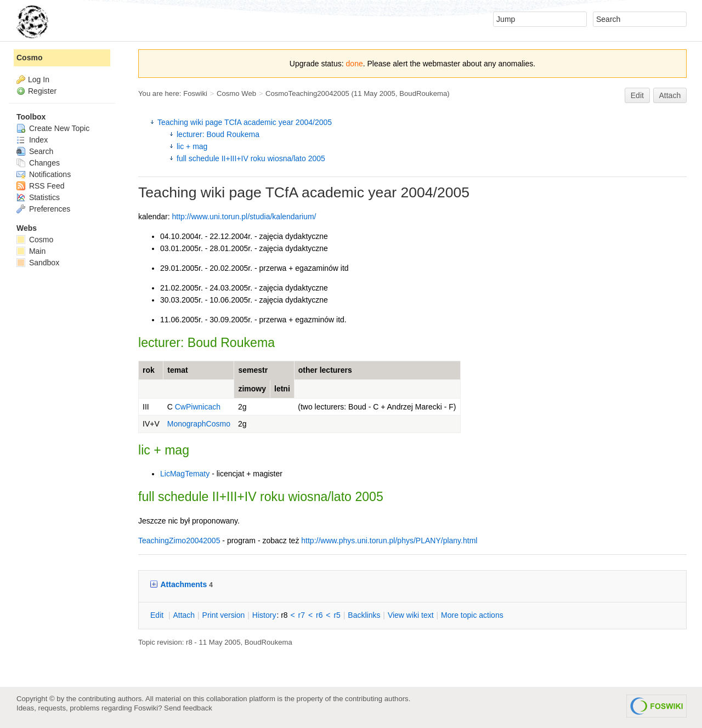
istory (264, 615)
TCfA (282, 192)
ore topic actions (472, 615)
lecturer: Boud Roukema (218, 134)
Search (35, 151)
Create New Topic (53, 128)
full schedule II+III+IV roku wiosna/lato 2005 (251, 158)
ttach (184, 615)
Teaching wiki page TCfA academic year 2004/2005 (245, 122)
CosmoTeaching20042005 (307, 93)
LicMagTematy (185, 474)
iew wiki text (411, 615)
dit (158, 615)
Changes (38, 163)
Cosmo (29, 58)
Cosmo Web (236, 93)
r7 (302, 615)
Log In (39, 79)
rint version (224, 615)
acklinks (364, 615)
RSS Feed (40, 186)
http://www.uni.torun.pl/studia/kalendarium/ (244, 217)
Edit (637, 95)
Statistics (38, 197)
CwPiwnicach (198, 407)
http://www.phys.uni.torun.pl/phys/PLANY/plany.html (389, 541)
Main (31, 251)
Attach (670, 95)
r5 (337, 615)
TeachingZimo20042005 (179, 541)
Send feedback (188, 708)
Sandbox (38, 263)
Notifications (44, 174)
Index (32, 140)
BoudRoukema (423, 93)
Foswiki (195, 93)
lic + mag (192, 146)
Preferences (43, 209)
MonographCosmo (199, 424)
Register (42, 91)
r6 (319, 615)
